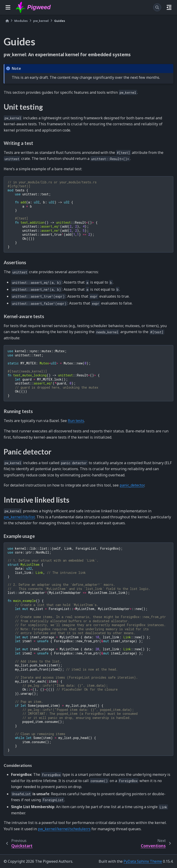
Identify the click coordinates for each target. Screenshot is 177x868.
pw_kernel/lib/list (19, 517)
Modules (21, 21)
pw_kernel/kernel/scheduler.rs (64, 829)
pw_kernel (41, 21)
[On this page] (169, 7)
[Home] (7, 21)
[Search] (157, 7)
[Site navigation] (8, 7)
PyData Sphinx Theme (143, 861)
